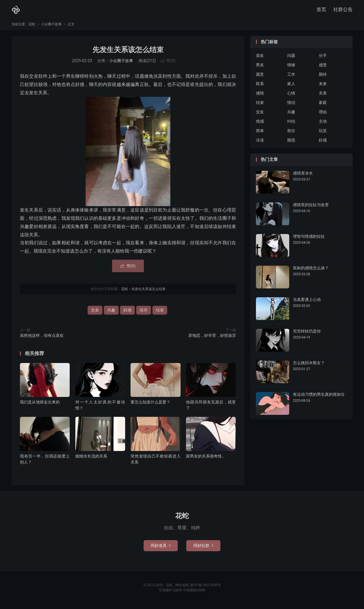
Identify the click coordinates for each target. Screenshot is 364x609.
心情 (291, 96)
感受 (323, 68)
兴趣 (111, 313)
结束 (160, 313)
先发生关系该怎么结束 (128, 52)
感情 (260, 96)
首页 (321, 10)
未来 (323, 87)
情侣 (291, 105)
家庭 (323, 105)
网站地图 (182, 588)
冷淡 (260, 143)
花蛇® (178, 593)
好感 (127, 313)
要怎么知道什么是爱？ (150, 405)
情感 (260, 124)
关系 (323, 96)
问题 (291, 58)
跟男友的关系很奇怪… (205, 459)
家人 (291, 87)
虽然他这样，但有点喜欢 (42, 338)
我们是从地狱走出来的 (40, 405)
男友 (260, 68)
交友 (95, 313)
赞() (168, 63)
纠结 (291, 124)
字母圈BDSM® (194, 593)
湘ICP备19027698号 (205, 588)
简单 (260, 134)
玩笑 (323, 134)
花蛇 (16, 10)
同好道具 (161, 548)
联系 (260, 87)
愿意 (260, 77)
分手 (323, 58)
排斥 (144, 313)
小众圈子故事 (51, 27)
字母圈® (166, 593)
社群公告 (343, 10)
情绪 (291, 68)
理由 (323, 115)
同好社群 (203, 548)
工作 (291, 77)
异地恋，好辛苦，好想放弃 (212, 338)
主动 (323, 124)
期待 (323, 77)
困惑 (291, 143)
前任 (291, 134)
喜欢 (260, 58)
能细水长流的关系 (91, 459)
